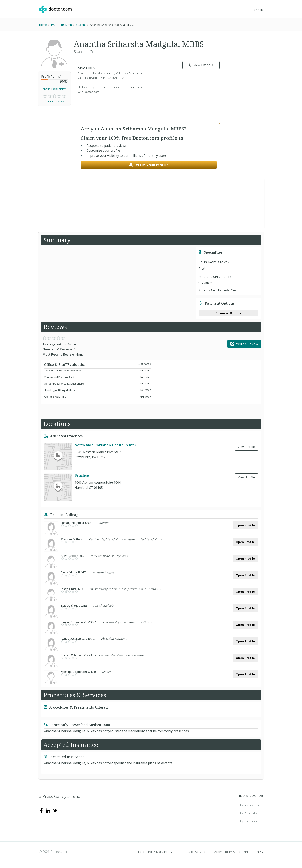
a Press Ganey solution (61, 796)
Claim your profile (149, 165)
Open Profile (245, 525)
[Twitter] (55, 810)
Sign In (258, 10)
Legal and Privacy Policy (155, 852)
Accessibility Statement (231, 852)
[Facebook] (41, 810)
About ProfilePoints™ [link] (54, 89)
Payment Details (228, 313)
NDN (260, 852)
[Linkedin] (48, 810)
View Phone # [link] (201, 65)
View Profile (246, 447)
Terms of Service (193, 852)
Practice (82, 475)
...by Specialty (248, 813)
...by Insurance (248, 805)
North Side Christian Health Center (106, 445)
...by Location (247, 821)
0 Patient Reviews (54, 101)
